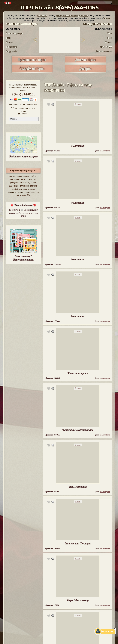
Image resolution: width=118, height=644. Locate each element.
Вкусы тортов (106, 47)
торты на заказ (42, 16)
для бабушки (17, 189)
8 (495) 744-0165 (23, 94)
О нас (110, 33)
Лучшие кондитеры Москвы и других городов (72, 16)
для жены (24, 186)
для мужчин (14, 182)
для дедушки (29, 189)
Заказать (78, 104)
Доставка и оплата (104, 51)
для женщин (14, 186)
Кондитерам (12, 47)
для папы (33, 182)
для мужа (24, 182)
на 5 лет (34, 176)
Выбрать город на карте (23, 156)
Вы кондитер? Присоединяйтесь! (23, 258)
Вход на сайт (12, 51)
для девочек (15, 179)
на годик (26, 176)
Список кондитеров (15, 33)
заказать (107, 18)
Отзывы (10, 42)
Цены (9, 38)
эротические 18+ (23, 195)
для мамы (34, 186)
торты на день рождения (23, 170)
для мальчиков (15, 176)
